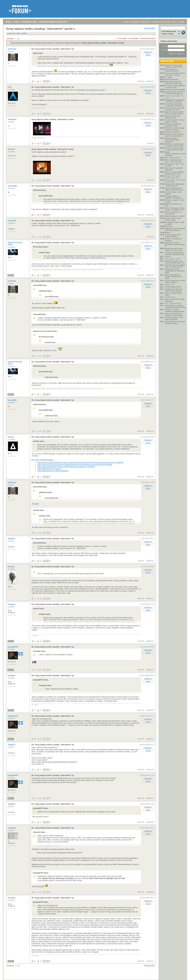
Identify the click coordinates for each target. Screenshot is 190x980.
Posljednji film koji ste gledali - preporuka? (173, 177)
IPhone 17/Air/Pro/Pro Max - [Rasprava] (175, 300)
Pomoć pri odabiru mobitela (175, 90)
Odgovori (148, 52)
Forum (17, 22)
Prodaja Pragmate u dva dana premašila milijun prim (175, 262)
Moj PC (11, 275)
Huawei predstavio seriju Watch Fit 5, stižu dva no (174, 249)
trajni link (141, 81)
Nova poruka (149, 28)
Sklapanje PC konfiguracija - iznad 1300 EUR (175, 185)
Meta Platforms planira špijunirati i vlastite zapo (174, 82)
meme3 (11, 437)
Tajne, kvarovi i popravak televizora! (174, 169)
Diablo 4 (168, 232)
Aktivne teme (167, 61)
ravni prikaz (134, 38)
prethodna (10, 39)
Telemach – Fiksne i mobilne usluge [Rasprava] (175, 310)
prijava (126, 22)
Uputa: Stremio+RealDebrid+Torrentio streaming (175, 154)
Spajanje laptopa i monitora (175, 216)
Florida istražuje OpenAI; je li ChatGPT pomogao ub (175, 93)
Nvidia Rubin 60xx (172, 79)
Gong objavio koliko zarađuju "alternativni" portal (103, 43)
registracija (135, 22)
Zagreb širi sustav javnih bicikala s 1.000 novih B (174, 66)
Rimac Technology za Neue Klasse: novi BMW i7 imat (175, 209)
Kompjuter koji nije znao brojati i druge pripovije (174, 290)
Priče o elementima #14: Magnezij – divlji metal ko (174, 314)
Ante (10, 87)
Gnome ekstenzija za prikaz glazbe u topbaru (175, 281)
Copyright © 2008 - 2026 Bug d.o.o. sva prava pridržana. (95, 979)
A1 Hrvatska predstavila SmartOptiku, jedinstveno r (175, 105)
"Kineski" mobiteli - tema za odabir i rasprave (175, 121)
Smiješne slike (170, 297)
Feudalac (12, 604)
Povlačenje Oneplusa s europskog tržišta (173, 125)
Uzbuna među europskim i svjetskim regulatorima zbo (175, 253)
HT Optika (169, 77)
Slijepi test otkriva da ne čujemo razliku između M (174, 189)
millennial (12, 49)
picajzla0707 (13, 647)
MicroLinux (169, 226)
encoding (12, 828)
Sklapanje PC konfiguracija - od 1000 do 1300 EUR (175, 101)
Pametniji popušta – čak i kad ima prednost (174, 318)
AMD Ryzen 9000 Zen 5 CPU (174, 205)
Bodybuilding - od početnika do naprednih (175, 181)
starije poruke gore (149, 38)
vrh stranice (182, 976)
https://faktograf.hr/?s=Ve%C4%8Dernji (53, 471)
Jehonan (12, 149)
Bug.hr (9, 22)
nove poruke (166, 22)
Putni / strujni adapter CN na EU (174, 97)
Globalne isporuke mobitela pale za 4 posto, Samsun (175, 266)
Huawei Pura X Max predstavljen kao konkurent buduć (175, 271)
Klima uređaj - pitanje (173, 259)
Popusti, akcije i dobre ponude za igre (173, 219)
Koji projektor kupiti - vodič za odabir (174, 223)
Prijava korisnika (169, 41)
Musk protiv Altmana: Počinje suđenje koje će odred (174, 277)
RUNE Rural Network (173, 132)
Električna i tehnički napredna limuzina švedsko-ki (175, 245)
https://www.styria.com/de (95, 90)
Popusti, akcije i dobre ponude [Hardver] (173, 236)
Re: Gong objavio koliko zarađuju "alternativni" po (53, 49)
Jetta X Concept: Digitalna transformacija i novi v (174, 173)
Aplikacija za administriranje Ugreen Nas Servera (175, 229)
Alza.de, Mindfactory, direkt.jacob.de (172, 117)
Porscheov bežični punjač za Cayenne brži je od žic (174, 149)
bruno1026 (12, 186)
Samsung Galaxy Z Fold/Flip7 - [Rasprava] (173, 197)
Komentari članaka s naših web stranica (56, 22)
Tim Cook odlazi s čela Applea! (173, 193)
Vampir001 (12, 119)
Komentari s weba (29, 22)
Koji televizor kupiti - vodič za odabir (174, 165)
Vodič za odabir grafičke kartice (174, 294)
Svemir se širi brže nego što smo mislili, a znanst (175, 74)
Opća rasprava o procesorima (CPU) (172, 70)
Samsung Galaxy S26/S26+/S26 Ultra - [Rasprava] (173, 140)
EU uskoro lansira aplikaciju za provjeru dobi (175, 87)
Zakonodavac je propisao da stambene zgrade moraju (175, 306)
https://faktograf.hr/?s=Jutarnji (49, 469)
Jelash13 (12, 539)
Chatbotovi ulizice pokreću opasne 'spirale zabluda (174, 135)
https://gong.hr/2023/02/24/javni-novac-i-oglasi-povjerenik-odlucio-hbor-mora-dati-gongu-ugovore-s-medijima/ (80, 462)
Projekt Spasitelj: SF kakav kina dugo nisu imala (175, 109)
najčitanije (155, 22)
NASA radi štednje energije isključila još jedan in (175, 129)
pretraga (181, 22)
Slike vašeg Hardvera (173, 158)
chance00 (12, 221)
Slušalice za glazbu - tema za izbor (174, 201)
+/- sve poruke (121, 38)
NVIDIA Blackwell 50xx (173, 287)
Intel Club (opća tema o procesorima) (173, 213)
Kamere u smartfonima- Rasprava (173, 240)
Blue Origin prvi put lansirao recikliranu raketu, (175, 322)
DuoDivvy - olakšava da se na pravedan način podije (175, 145)
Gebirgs (11, 567)
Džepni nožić (170, 285)
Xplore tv (168, 257)
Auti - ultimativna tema (173, 303)
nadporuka (150, 81)
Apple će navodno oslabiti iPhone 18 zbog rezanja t (174, 113)
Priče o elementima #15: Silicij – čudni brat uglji (174, 161)
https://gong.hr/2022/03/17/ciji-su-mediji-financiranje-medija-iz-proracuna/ (66, 467)
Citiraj (148, 55)
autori (174, 22)
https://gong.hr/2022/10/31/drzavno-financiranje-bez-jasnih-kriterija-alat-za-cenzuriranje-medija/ (75, 465)
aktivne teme (145, 22)
